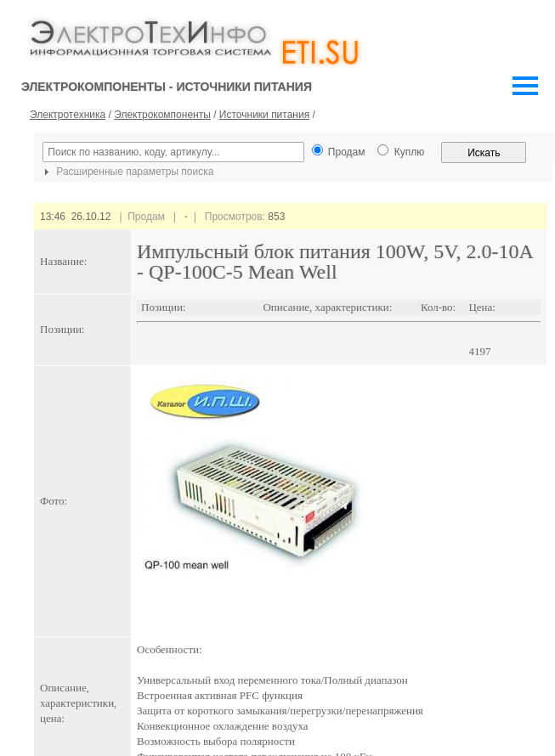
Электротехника (68, 115)
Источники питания (264, 115)
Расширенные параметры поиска (127, 172)
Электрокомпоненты (162, 115)
